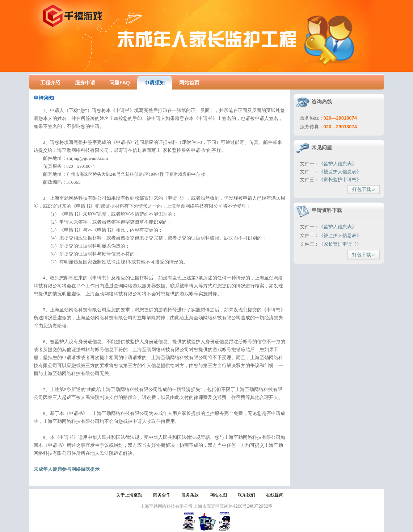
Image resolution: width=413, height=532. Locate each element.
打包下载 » (364, 189)
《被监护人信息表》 (340, 172)
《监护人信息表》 (338, 164)
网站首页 (189, 83)
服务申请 (85, 83)
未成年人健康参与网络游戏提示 (67, 469)
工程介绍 (50, 83)
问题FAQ (120, 83)
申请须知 (155, 83)
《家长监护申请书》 (340, 180)
